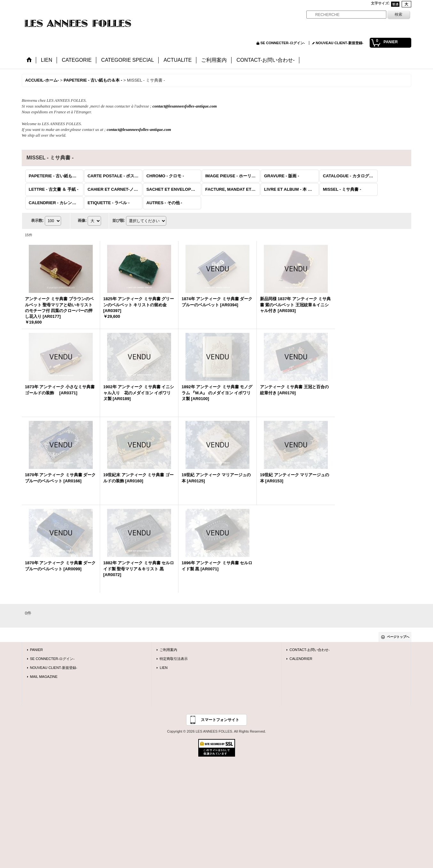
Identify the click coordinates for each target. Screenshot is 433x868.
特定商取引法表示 (174, 659)
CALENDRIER (301, 659)
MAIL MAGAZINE (44, 677)
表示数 (37, 221)
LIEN (164, 668)
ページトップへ (398, 637)
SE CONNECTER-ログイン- (283, 43)
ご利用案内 (168, 650)
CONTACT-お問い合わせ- (309, 650)
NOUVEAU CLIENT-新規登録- (339, 43)
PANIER (36, 650)
